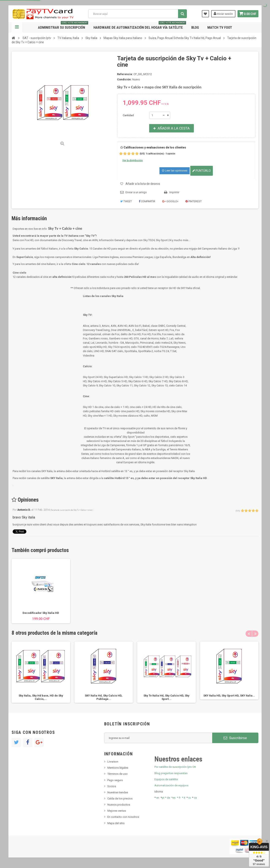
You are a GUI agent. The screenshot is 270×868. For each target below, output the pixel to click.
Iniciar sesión (222, 13)
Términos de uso (117, 774)
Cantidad (128, 115)
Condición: (124, 79)
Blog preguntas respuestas (171, 773)
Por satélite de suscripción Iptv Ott (175, 767)
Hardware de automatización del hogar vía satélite (140, 26)
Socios (112, 786)
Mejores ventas (117, 811)
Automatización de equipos (171, 785)
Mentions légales (118, 768)
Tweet (126, 201)
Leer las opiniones (175, 171)
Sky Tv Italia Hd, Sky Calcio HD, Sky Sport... (166, 697)
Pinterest (194, 201)
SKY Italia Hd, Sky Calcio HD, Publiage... (104, 697)
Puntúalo (202, 171)
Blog (195, 27)
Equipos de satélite (166, 779)
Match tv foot (220, 27)
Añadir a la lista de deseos (143, 184)
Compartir (147, 201)
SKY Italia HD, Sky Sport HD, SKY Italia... (229, 696)
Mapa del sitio (116, 823)
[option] (41, 591)
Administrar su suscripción (63, 26)
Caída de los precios (120, 798)
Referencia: (125, 74)
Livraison (113, 762)
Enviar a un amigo (136, 192)
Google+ (170, 201)
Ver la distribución (133, 161)
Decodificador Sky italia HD (41, 613)
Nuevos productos (119, 805)
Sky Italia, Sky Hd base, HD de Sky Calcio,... (41, 697)
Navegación (17, 27)
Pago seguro (115, 780)
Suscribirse (235, 738)
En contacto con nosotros (123, 817)
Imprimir (174, 192)
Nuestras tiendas (118, 792)
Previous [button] (249, 634)
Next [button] (255, 634)
